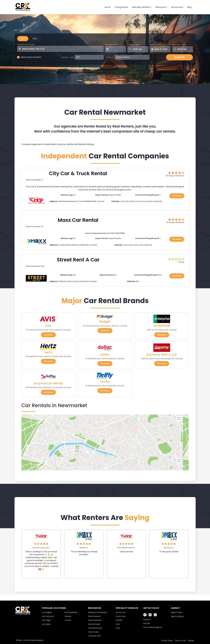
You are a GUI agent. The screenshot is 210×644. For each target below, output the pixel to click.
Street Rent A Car (78, 260)
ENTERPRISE (162, 326)
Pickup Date (111, 45)
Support (147, 619)
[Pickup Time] (139, 49)
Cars (23, 39)
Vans (35, 39)
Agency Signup (177, 616)
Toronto (68, 620)
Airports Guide (94, 624)
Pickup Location (26, 44)
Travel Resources (95, 628)
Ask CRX (147, 623)
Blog (189, 7)
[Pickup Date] (117, 49)
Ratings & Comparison (98, 612)
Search (179, 57)
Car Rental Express (36, 640)
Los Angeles (47, 612)
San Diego (46, 620)
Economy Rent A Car (162, 355)
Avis (48, 326)
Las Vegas (46, 624)
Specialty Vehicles (141, 7)
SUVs (118, 624)
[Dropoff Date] (162, 49)
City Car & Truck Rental (78, 173)
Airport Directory (95, 620)
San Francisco (48, 616)
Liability (191, 641)
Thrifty (105, 382)
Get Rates (177, 196)
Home (108, 7)
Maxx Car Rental (78, 220)
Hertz (48, 352)
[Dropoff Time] (184, 49)
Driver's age (68, 57)
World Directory (94, 616)
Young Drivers (121, 7)
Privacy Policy (167, 641)
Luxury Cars (121, 612)
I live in (110, 57)
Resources (161, 7)
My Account (177, 7)
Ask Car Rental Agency (153, 627)
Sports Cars (121, 616)
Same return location (31, 57)
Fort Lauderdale (71, 612)
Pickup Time (133, 45)
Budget (105, 322)
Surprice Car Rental (48, 383)
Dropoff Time (179, 45)
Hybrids (119, 620)
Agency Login (177, 612)
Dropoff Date (157, 45)
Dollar (105, 355)
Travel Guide (93, 632)
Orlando (68, 616)
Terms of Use (180, 641)
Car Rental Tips (94, 636)
